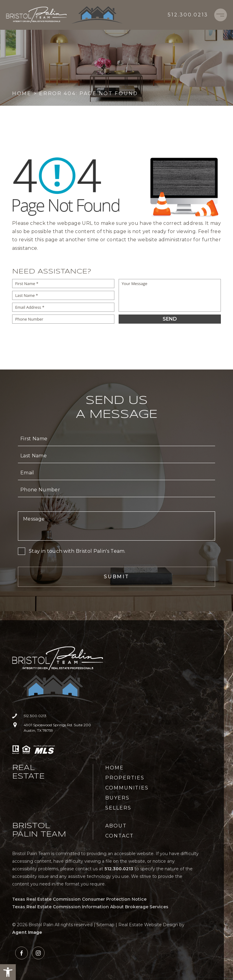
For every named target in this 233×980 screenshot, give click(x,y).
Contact (119, 836)
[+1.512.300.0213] (188, 15)
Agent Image (27, 932)
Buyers (117, 798)
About (116, 826)
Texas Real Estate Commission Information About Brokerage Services (90, 907)
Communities (127, 788)
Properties (125, 778)
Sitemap (105, 925)
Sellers (118, 808)
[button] (8, 972)
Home (115, 768)
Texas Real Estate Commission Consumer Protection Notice (79, 899)
